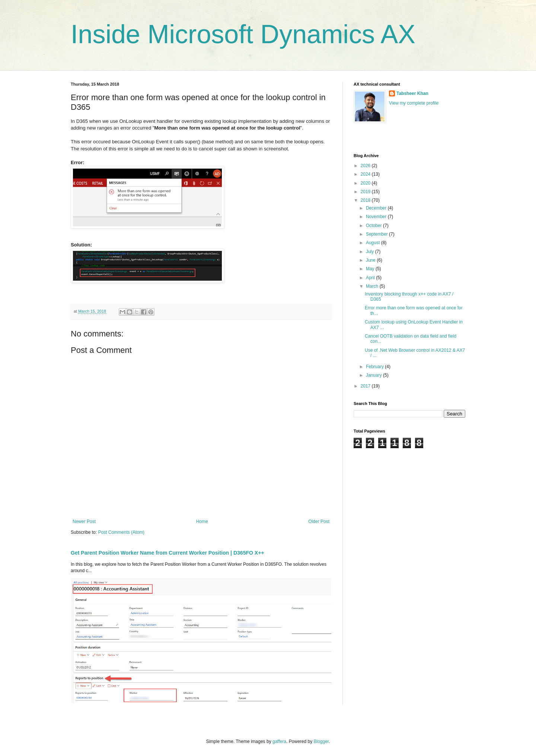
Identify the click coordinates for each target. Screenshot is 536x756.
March (373, 286)
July (371, 252)
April (371, 278)
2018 (366, 200)
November (377, 217)
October (374, 226)
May (371, 269)
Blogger (321, 741)
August (374, 243)
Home (202, 521)
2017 (366, 386)
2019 (366, 192)
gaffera (279, 741)
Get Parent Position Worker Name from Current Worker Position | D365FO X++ (167, 553)
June (371, 260)
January (374, 375)
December (377, 208)
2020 (366, 183)
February (375, 367)
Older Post (319, 521)
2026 (366, 166)
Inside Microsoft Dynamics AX (243, 34)
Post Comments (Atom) (121, 532)
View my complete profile (414, 103)
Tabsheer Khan (412, 93)
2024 (366, 174)
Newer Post (84, 521)
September (377, 234)
